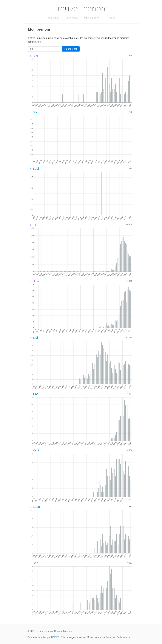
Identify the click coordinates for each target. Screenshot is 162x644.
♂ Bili (33, 112)
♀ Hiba (34, 281)
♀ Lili (33, 225)
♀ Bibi (34, 56)
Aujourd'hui (53, 18)
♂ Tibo (34, 394)
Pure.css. (111, 637)
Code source (123, 637)
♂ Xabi (34, 450)
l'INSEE (55, 637)
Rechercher (71, 49)
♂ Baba (35, 507)
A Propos (110, 18)
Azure (82, 637)
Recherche (72, 18)
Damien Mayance (64, 631)
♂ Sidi (34, 338)
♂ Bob (34, 563)
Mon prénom (91, 18)
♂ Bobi (34, 169)
